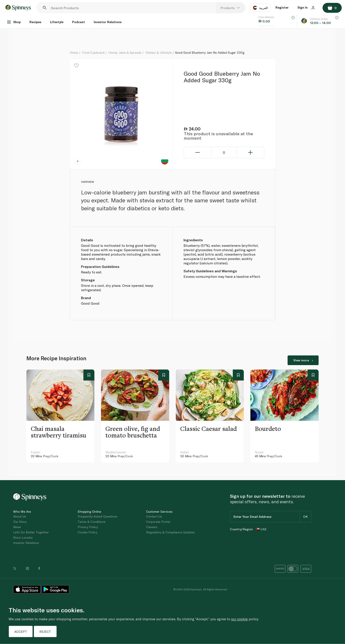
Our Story (20, 522)
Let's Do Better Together (31, 532)
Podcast (79, 22)
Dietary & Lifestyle (159, 52)
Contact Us (154, 516)
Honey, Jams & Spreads (125, 52)
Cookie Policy (87, 532)
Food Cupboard (93, 52)
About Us (20, 516)
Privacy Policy (88, 527)
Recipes (35, 22)
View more (303, 360)
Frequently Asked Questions (97, 516)
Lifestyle (57, 22)
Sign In (306, 7)
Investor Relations (108, 22)
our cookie (239, 619)
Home (74, 52)
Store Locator (23, 537)
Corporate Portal (158, 522)
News (17, 527)
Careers (152, 527)
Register (282, 7)
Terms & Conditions (92, 522)
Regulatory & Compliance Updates (170, 532)
